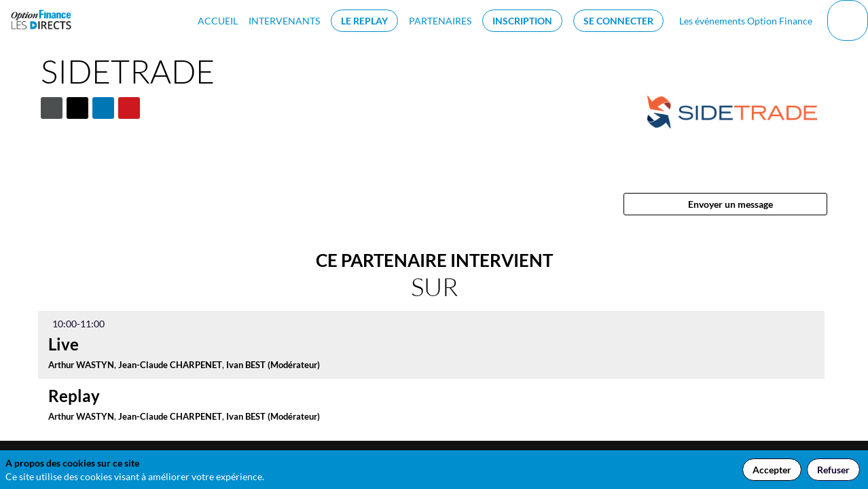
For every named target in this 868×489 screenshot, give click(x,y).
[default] (743, 20)
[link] (218, 20)
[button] (364, 21)
